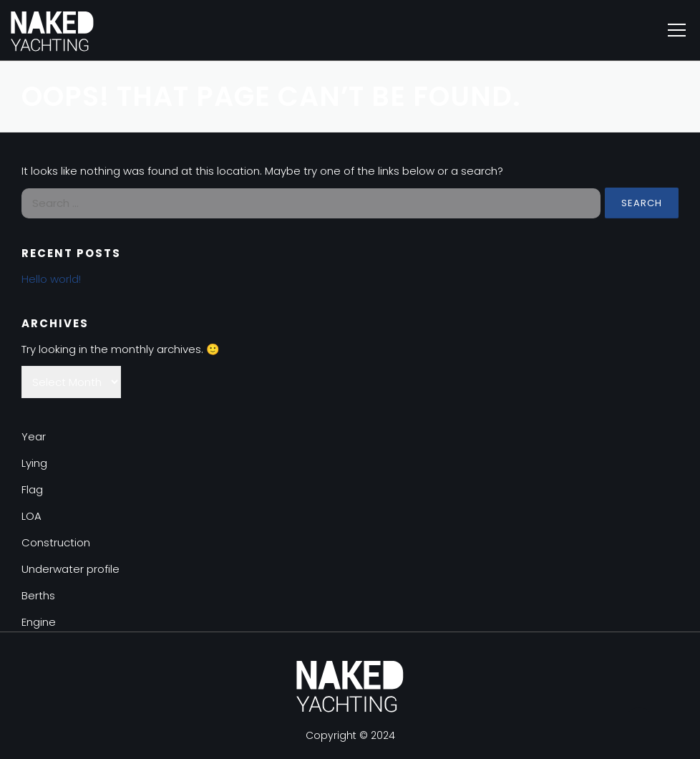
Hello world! (51, 279)
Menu (677, 30)
